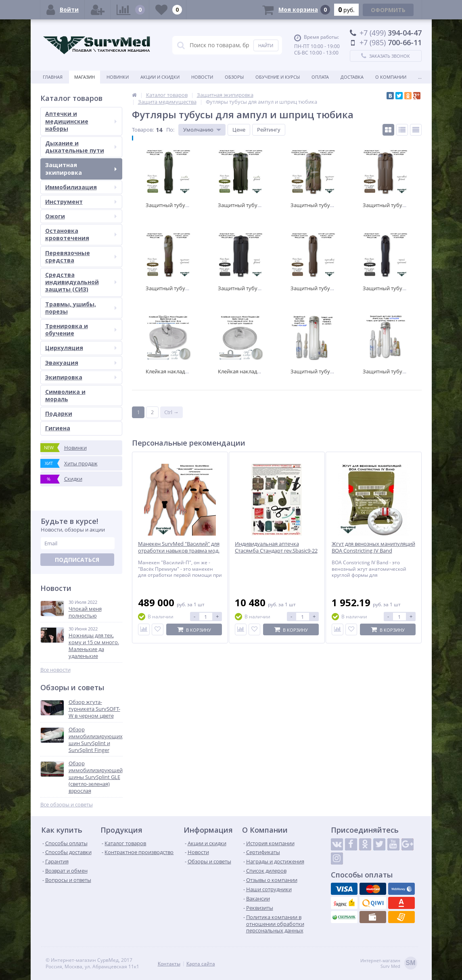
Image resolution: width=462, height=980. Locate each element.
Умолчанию (198, 130)
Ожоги (81, 216)
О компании (391, 77)
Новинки (118, 77)
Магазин (85, 77)
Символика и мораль (65, 395)
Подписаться (77, 560)
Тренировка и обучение (81, 330)
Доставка (352, 77)
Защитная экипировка (81, 169)
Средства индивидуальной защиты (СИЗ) (81, 282)
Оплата (320, 77)
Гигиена (58, 428)
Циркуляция (81, 348)
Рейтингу (269, 130)
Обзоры (234, 77)
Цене (239, 130)
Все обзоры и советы (67, 805)
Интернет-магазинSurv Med (389, 964)
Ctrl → (171, 412)
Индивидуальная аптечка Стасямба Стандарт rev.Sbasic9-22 (276, 547)
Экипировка (81, 377)
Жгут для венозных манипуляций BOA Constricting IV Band (373, 547)
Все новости (55, 670)
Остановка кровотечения (81, 234)
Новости (202, 77)
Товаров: (143, 130)
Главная (53, 77)
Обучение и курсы (278, 77)
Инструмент (81, 202)
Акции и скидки (160, 77)
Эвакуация (81, 363)
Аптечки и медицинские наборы (81, 121)
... (420, 77)
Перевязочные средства (81, 257)
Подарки (59, 414)
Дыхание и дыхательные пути (81, 147)
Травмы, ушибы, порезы (81, 308)
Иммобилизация (81, 187)
